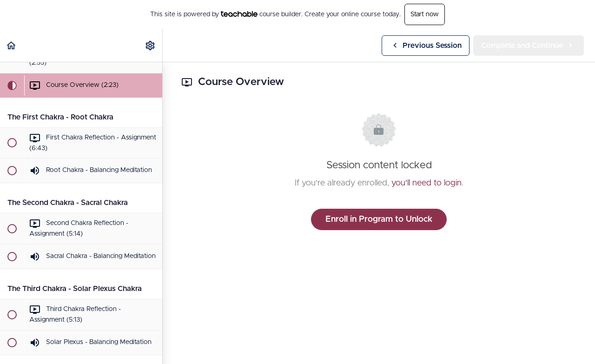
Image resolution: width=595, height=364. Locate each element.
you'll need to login (426, 183)
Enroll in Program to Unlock (379, 219)
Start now (425, 14)
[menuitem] (151, 45)
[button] (12, 45)
